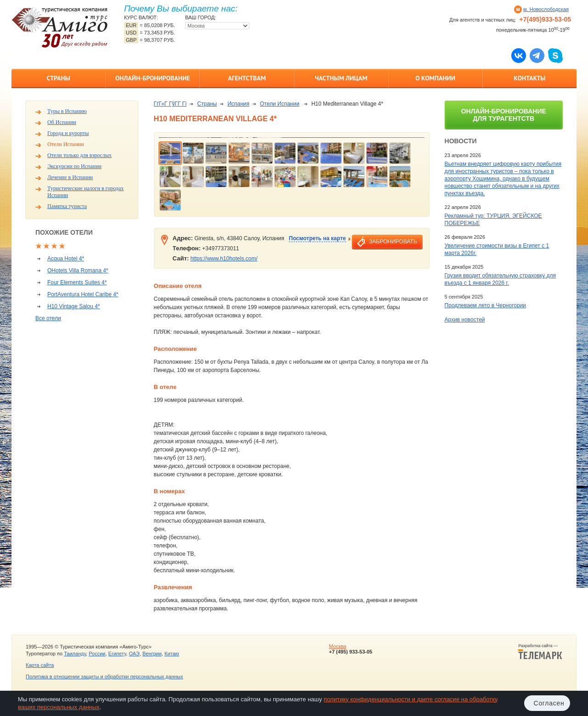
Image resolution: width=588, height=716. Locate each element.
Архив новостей (465, 320)
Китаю (172, 654)
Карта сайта (40, 665)
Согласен (549, 703)
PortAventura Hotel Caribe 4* (83, 294)
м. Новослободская (546, 9)
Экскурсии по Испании (74, 166)
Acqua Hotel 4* (66, 259)
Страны (58, 78)
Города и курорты (68, 133)
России (97, 654)
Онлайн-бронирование (153, 78)
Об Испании (62, 122)
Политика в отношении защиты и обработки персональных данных (104, 677)
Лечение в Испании (70, 177)
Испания (238, 104)
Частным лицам (341, 78)
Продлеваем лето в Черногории (485, 305)
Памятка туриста (67, 206)
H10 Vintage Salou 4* (74, 306)
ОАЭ (134, 654)
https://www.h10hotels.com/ (224, 259)
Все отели (48, 318)
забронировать (393, 242)
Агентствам (247, 78)
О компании (435, 78)
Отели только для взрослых (79, 155)
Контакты (529, 78)
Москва (338, 646)
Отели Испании (66, 144)
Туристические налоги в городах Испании (85, 192)
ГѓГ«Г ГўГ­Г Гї (170, 104)
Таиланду (75, 654)
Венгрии (152, 654)
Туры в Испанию (67, 111)
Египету (117, 654)
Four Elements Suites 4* (77, 282)
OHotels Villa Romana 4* (78, 271)
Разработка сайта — (540, 652)
